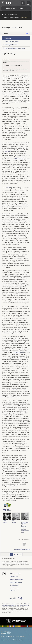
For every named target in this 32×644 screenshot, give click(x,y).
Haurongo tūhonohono (12, 45)
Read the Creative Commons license (16, 600)
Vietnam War (5, 640)
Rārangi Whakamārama (17, 580)
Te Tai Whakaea (21, 637)
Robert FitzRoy (19, 159)
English (21, 8)
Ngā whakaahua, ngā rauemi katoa (15, 48)
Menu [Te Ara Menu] (29, 4)
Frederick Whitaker (24, 390)
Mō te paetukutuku (15, 574)
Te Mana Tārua (14, 585)
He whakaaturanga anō (12, 41)
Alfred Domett (5, 521)
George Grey (10, 187)
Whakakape (13, 591)
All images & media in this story (7, 510)
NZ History (10, 637)
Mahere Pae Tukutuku (16, 582)
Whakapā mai (14, 577)
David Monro (8, 152)
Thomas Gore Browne (18, 353)
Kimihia (23, 3)
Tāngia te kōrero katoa (24, 540)
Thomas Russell (13, 390)
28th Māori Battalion (18, 640)
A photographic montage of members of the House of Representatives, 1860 (25, 526)
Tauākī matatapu (15, 588)
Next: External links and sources (22, 549)
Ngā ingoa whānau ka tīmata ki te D (11, 17)
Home (2, 14)
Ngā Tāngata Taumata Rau (11, 14)
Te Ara (3, 637)
